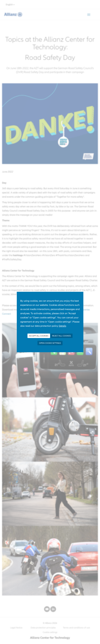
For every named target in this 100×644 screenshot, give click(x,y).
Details (62, 326)
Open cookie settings (50, 343)
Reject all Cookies (62, 336)
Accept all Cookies (39, 336)
